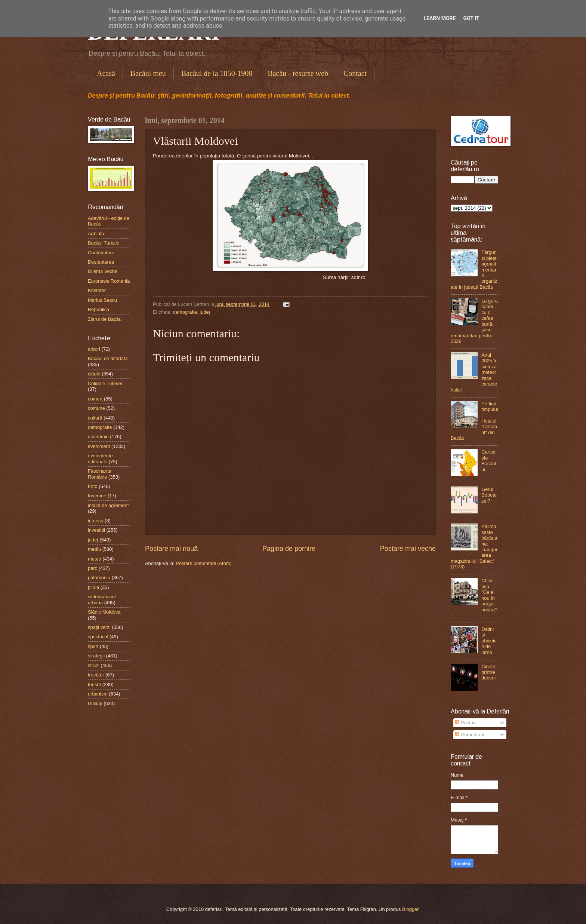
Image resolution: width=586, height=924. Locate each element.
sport (93, 646)
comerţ (95, 399)
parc (92, 568)
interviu (96, 521)
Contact (355, 73)
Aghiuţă (96, 234)
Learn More (439, 18)
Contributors (101, 253)
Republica (98, 309)
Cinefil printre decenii (489, 672)
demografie (185, 312)
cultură (95, 418)
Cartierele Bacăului (489, 461)
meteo (95, 559)
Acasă (106, 73)
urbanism (98, 694)
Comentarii (469, 735)
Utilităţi (95, 704)
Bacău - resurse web (298, 73)
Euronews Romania (109, 281)
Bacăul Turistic (104, 243)
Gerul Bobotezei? (489, 495)
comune (96, 408)
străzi (94, 665)
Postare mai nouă (171, 549)
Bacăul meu (148, 73)
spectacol (98, 637)
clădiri (94, 374)
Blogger (410, 909)
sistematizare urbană (102, 599)
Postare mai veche (408, 549)
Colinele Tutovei (105, 383)
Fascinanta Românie (100, 474)
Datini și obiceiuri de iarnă (489, 641)
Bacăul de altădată (108, 358)
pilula (93, 587)
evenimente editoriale (100, 458)
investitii (96, 530)
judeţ (205, 312)
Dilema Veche (103, 271)
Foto (93, 486)
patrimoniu (99, 578)
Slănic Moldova (104, 612)
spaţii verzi (99, 627)
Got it (471, 18)
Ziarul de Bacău (105, 319)
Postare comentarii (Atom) (204, 563)
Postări (465, 723)
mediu (94, 549)
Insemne (97, 496)
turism (94, 684)
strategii (96, 656)
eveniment (99, 446)
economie (98, 437)
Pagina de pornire (289, 549)
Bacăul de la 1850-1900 (217, 73)
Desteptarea (101, 262)
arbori (94, 349)
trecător (96, 675)
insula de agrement (108, 505)
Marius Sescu (102, 300)
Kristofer (97, 290)
